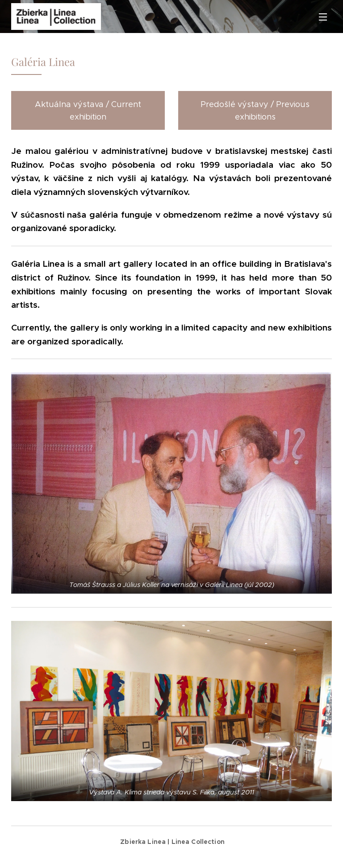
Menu (323, 17)
